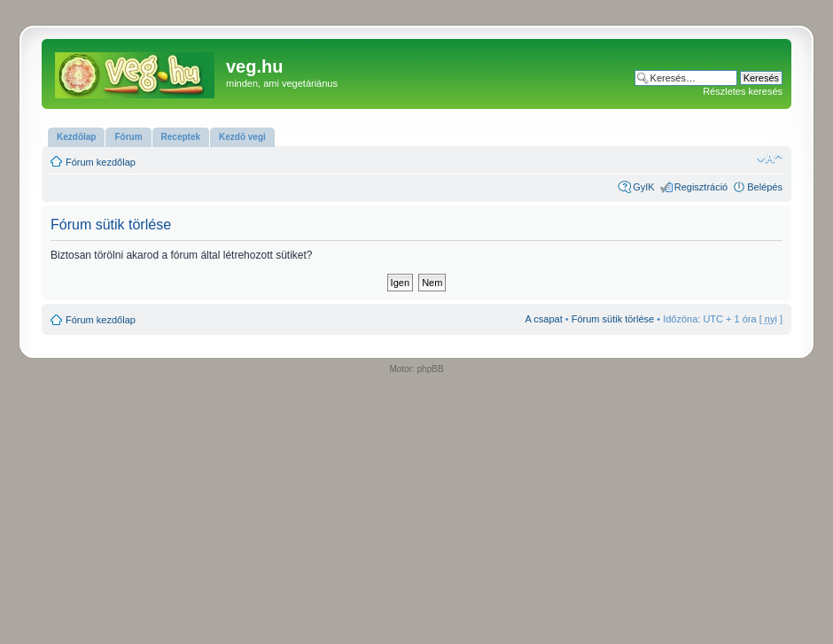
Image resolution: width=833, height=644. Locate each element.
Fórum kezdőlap (101, 162)
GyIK (643, 187)
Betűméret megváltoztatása (770, 159)
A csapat (544, 319)
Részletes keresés (743, 91)
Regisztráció (701, 187)
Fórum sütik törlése (613, 319)
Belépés (765, 187)
